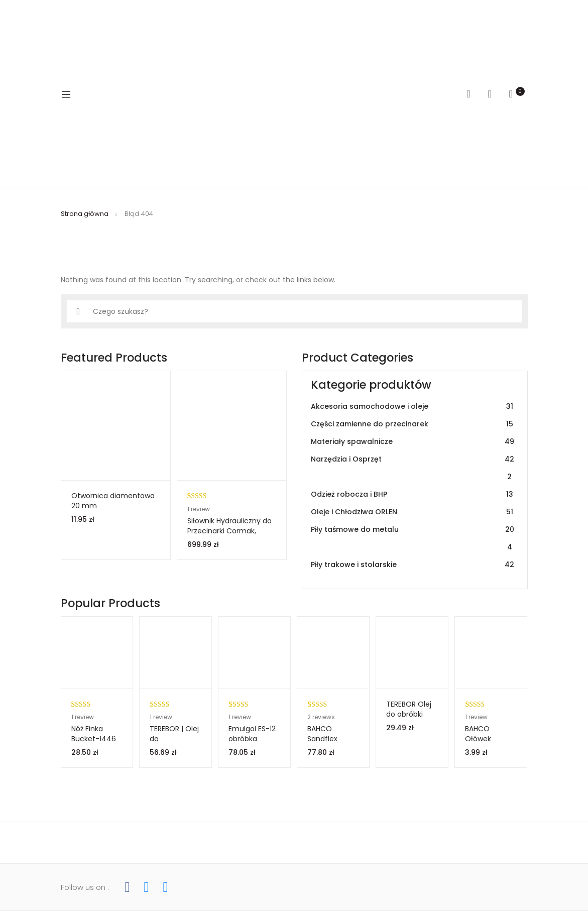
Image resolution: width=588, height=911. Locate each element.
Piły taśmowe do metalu (413, 538)
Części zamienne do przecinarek (413, 424)
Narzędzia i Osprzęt (413, 468)
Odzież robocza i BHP (413, 494)
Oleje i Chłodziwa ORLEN (413, 512)
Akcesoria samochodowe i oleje (413, 407)
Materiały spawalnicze (413, 442)
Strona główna (85, 214)
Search (473, 94)
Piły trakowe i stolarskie (413, 565)
